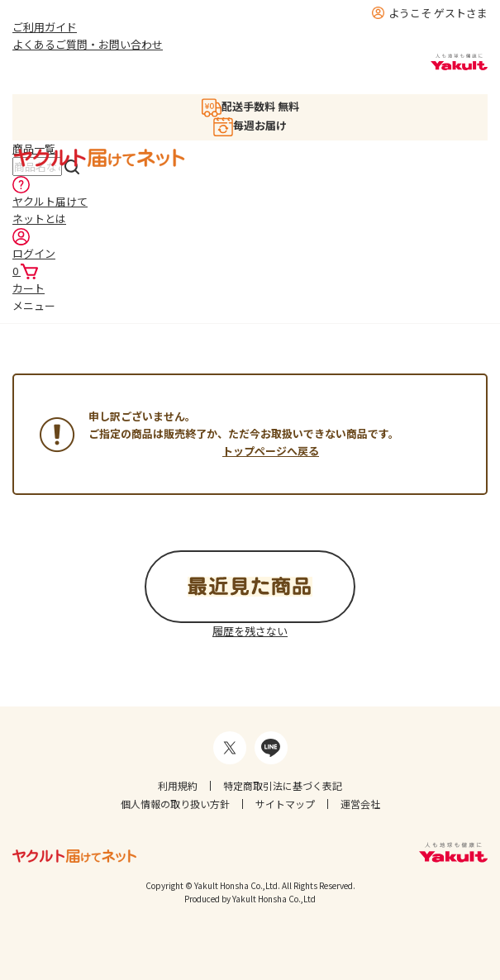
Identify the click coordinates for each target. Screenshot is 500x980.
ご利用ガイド (45, 27)
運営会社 (360, 804)
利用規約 (178, 785)
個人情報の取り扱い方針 (175, 804)
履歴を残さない (250, 631)
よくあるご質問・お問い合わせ (88, 44)
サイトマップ (285, 804)
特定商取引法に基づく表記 (283, 785)
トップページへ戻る (271, 451)
